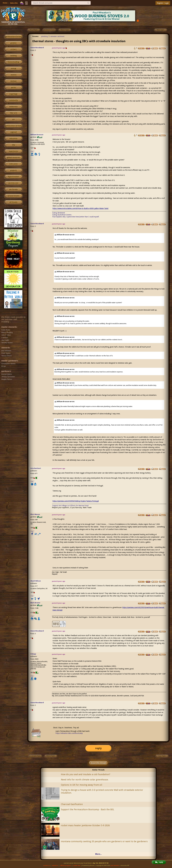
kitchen (14, 81)
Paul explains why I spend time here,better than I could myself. (76, 217)
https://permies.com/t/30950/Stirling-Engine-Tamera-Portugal (76, 501)
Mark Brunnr (35, 603)
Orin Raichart (36, 468)
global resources (14, 158)
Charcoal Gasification (72, 804)
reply (98, 748)
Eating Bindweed (59, 213)
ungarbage (13, 94)
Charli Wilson (36, 581)
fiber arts (14, 113)
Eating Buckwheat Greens (62, 215)
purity (13, 88)
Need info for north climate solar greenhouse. (85, 780)
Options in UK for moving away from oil (81, 785)
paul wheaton (115, 866)
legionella (161, 586)
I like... (33, 152)
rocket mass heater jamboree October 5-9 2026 (85, 825)
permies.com (13, 183)
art (14, 119)
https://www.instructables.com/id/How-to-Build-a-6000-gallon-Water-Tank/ (81, 208)
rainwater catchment (57, 36)
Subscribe (14, 3)
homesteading (13, 62)
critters (13, 49)
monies (14, 75)
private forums (14, 196)
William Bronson (37, 135)
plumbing (44, 36)
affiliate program (66, 866)
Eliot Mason (35, 514)
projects (14, 170)
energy (13, 68)
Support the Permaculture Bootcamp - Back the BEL (88, 809)
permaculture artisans (13, 126)
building (14, 56)
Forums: (36, 36)
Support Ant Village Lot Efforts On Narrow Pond (70, 506)
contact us (47, 866)
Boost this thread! (98, 763)
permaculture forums (13, 37)
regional (13, 132)
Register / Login (163, 3)
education (13, 138)
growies (13, 43)
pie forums (14, 189)
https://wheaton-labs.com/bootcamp (69, 733)
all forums (13, 202)
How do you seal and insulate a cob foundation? (86, 774)
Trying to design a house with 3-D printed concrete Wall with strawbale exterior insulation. (102, 791)
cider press (13, 164)
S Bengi (33, 654)
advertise (55, 866)
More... (98, 854)
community (13, 100)
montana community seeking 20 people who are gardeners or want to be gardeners (104, 841)
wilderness (14, 107)
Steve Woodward (37, 48)
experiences (13, 151)
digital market (13, 177)
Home (5, 3)
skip (14, 145)
